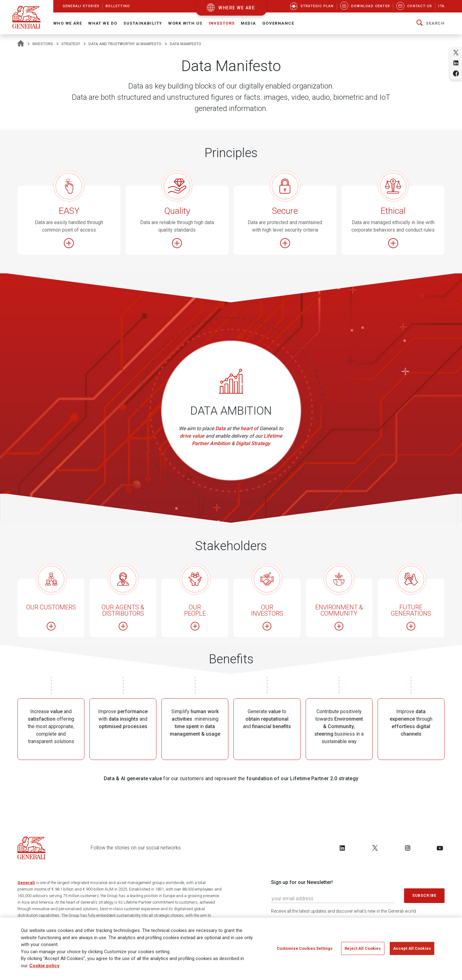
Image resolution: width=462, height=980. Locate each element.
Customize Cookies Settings (305, 951)
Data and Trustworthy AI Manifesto (125, 44)
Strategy (71, 44)
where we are (237, 8)
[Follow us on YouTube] (440, 848)
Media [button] (248, 23)
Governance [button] (278, 23)
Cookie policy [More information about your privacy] (44, 968)
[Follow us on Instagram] (407, 848)
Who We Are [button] (68, 23)
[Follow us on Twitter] (375, 848)
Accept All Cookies (412, 951)
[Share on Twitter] (456, 53)
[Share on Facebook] (456, 73)
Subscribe (424, 896)
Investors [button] (222, 23)
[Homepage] (21, 44)
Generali (26, 883)
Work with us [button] (185, 23)
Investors (43, 44)
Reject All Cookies (363, 951)
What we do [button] (103, 23)
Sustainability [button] (143, 23)
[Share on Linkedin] (456, 63)
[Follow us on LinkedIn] (342, 848)
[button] (431, 23)
